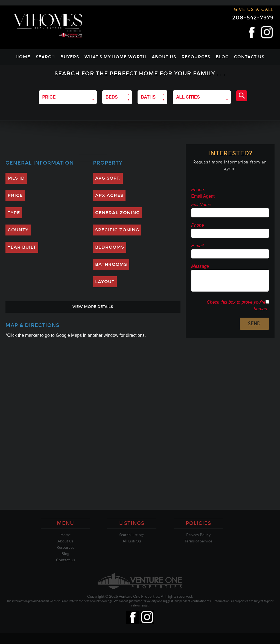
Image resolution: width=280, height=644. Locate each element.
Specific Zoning (117, 230)
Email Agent (203, 196)
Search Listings (132, 535)
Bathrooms (111, 264)
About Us (164, 57)
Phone (197, 225)
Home (23, 57)
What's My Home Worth (115, 57)
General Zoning (117, 213)
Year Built (22, 247)
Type (14, 213)
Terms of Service (198, 541)
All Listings (132, 541)
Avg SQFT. (108, 178)
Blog (222, 57)
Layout (105, 282)
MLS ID (16, 178)
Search (45, 57)
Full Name (201, 205)
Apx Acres (109, 195)
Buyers (70, 57)
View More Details (93, 307)
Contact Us (249, 57)
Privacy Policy (198, 535)
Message (200, 266)
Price (15, 195)
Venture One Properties (139, 596)
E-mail (197, 246)
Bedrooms (110, 247)
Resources (196, 57)
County (18, 230)
